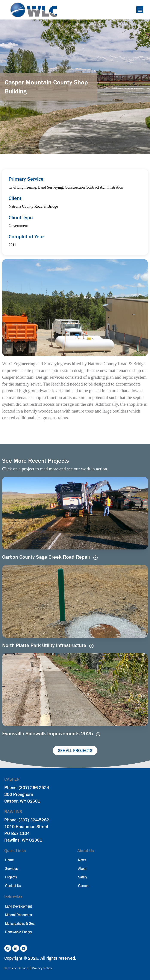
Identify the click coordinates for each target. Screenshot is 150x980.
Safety (83, 877)
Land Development (18, 906)
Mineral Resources (19, 915)
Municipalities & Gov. (20, 923)
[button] (140, 10)
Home (9, 860)
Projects (11, 877)
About (82, 868)
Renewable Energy (19, 932)
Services (11, 868)
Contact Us (13, 886)
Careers (84, 886)
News (82, 860)
